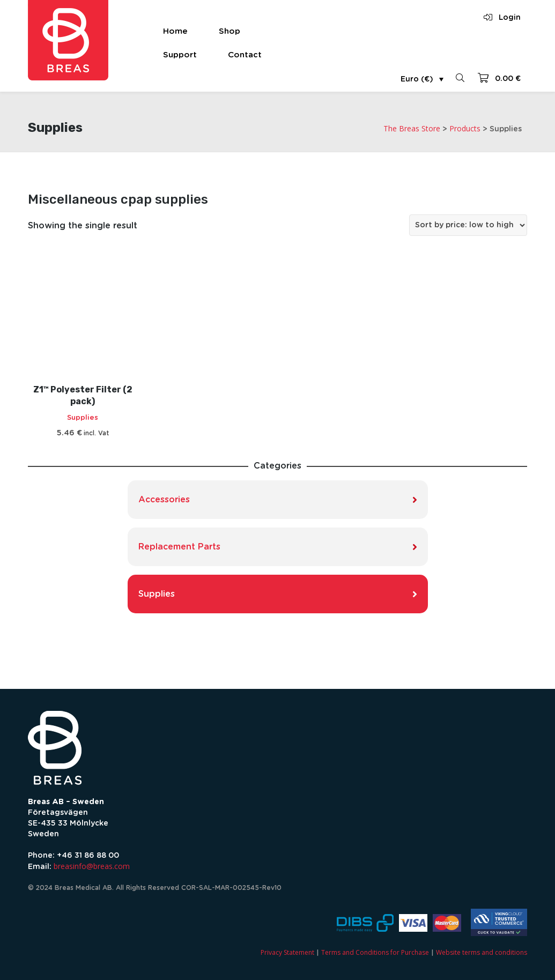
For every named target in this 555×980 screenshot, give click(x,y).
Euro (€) (417, 79)
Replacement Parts (179, 547)
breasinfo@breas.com (92, 866)
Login (510, 18)
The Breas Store (412, 128)
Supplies (83, 418)
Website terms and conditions (482, 952)
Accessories (164, 500)
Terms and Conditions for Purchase (375, 952)
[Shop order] (468, 225)
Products (465, 128)
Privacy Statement (287, 952)
